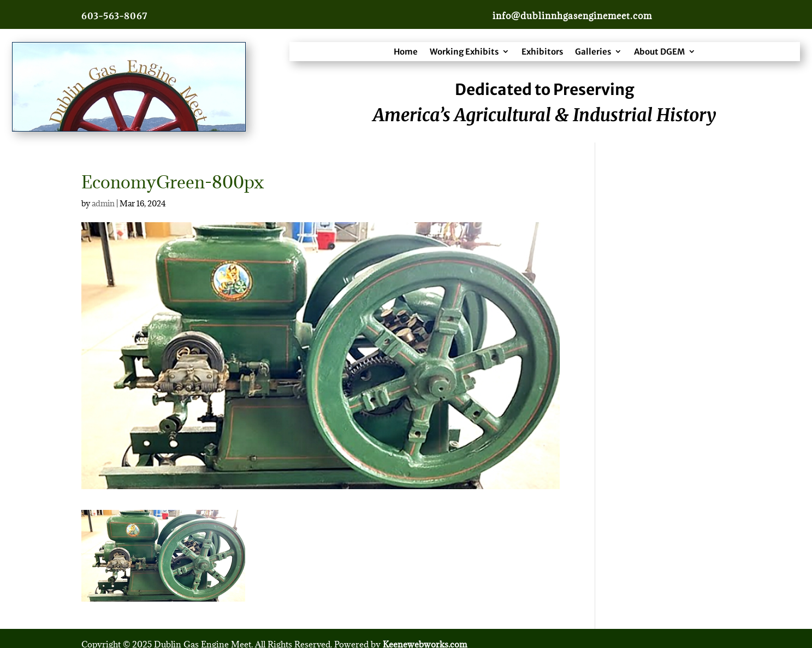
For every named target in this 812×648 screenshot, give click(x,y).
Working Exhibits (464, 52)
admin (103, 203)
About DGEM (659, 52)
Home (406, 52)
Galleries (593, 52)
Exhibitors (542, 52)
